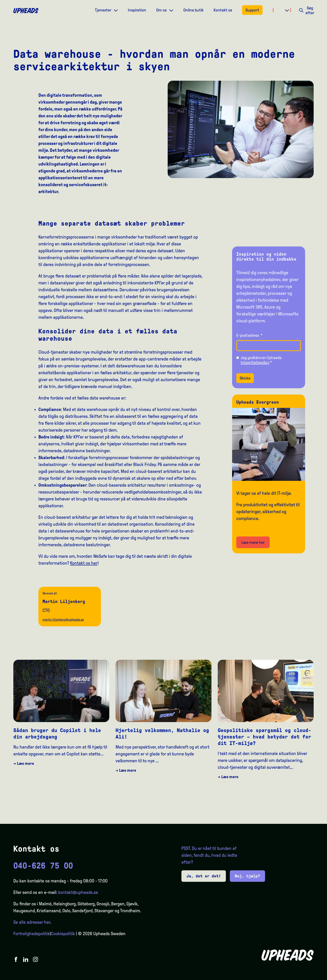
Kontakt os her (84, 563)
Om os (162, 10)
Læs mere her (253, 542)
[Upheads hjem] (26, 11)
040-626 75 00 (43, 866)
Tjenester (103, 10)
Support (252, 10)
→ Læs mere (24, 763)
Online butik (193, 10)
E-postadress (249, 335)
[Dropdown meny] (116, 10)
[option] (304, 976)
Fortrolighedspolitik (32, 934)
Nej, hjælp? (247, 876)
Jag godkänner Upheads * (261, 360)
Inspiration (137, 10)
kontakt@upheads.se (78, 892)
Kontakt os (223, 10)
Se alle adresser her (32, 922)
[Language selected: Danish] (310, 976)
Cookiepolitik (63, 934)
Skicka (245, 378)
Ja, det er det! (204, 876)
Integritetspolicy (255, 362)
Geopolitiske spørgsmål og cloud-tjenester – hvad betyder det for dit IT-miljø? (264, 737)
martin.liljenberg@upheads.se (63, 620)
